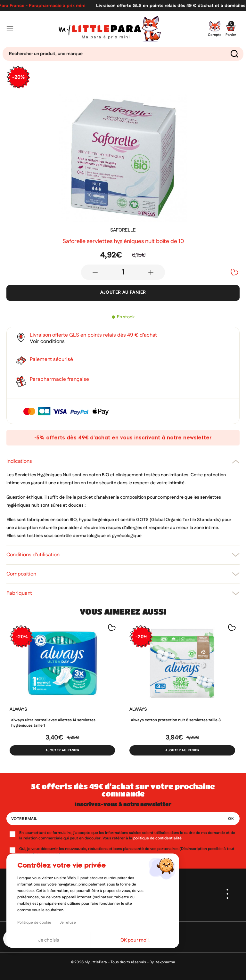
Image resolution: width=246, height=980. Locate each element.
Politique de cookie (34, 923)
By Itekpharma (162, 962)
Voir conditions (47, 342)
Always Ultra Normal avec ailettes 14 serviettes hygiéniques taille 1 (53, 723)
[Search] (123, 54)
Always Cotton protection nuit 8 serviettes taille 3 (176, 720)
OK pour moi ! (135, 940)
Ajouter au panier (123, 292)
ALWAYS (18, 709)
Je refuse (68, 923)
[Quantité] (123, 272)
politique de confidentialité (157, 838)
